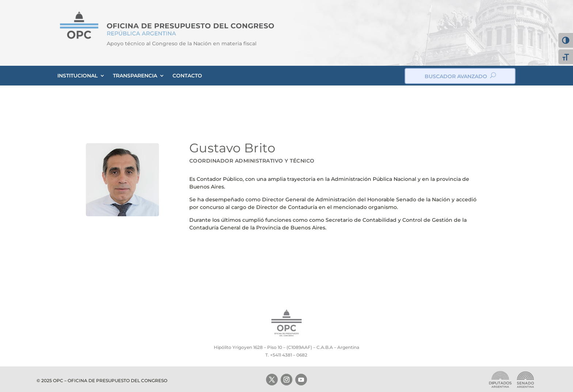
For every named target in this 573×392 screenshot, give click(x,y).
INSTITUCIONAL (77, 76)
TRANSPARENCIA (135, 76)
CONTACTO (187, 76)
